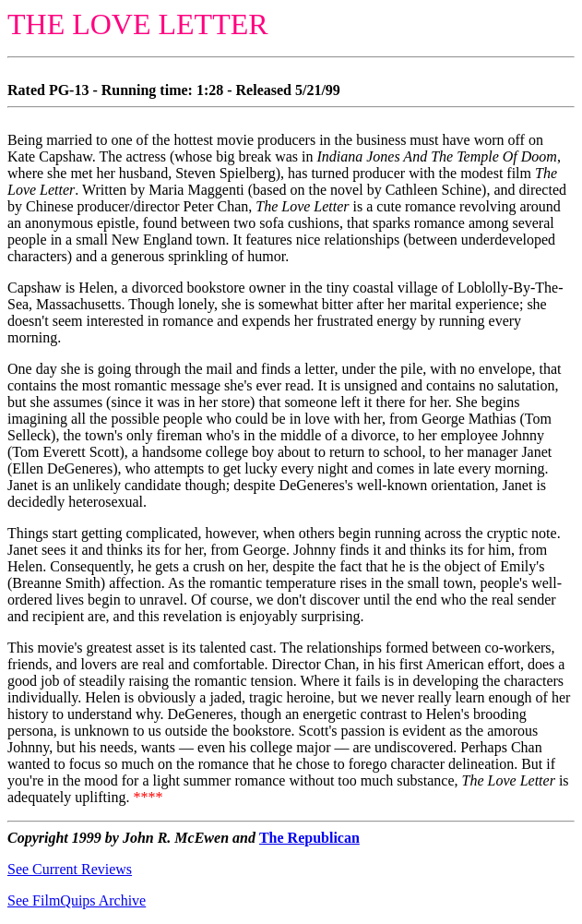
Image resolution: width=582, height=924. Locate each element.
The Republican (309, 838)
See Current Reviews (70, 869)
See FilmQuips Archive (77, 900)
